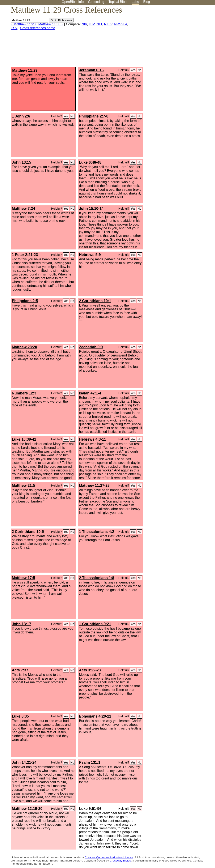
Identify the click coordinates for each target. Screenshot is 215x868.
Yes (133, 70)
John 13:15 (21, 162)
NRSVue (121, 24)
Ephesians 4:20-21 (95, 716)
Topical (118, 2)
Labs (135, 2)
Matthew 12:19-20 (27, 809)
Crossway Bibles (120, 861)
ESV (14, 28)
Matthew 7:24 (23, 209)
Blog (147, 2)
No (139, 70)
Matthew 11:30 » (51, 24)
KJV (92, 24)
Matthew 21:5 (23, 486)
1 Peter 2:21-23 (25, 255)
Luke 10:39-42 (24, 439)
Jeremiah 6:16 (91, 70)
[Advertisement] (173, 38)
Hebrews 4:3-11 (92, 439)
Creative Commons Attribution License (109, 857)
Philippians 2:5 (25, 301)
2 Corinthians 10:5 (28, 532)
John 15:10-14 (91, 209)
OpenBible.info (73, 2)
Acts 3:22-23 (90, 670)
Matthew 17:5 (23, 578)
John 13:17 (21, 624)
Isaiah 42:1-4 (90, 393)
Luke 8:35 (20, 716)
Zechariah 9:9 (91, 347)
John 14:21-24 (24, 762)
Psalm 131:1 (90, 762)
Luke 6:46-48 (90, 162)
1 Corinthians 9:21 (95, 624)
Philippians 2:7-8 (94, 116)
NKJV (108, 24)
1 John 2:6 (21, 116)
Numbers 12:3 (24, 393)
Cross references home (38, 28)
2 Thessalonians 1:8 (96, 578)
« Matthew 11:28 (23, 24)
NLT (99, 24)
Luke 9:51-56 (90, 809)
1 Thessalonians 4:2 (96, 532)
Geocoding (96, 2)
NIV (84, 24)
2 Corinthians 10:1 (95, 301)
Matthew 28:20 (24, 347)
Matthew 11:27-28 (94, 486)
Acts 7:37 (20, 670)
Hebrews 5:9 (90, 255)
